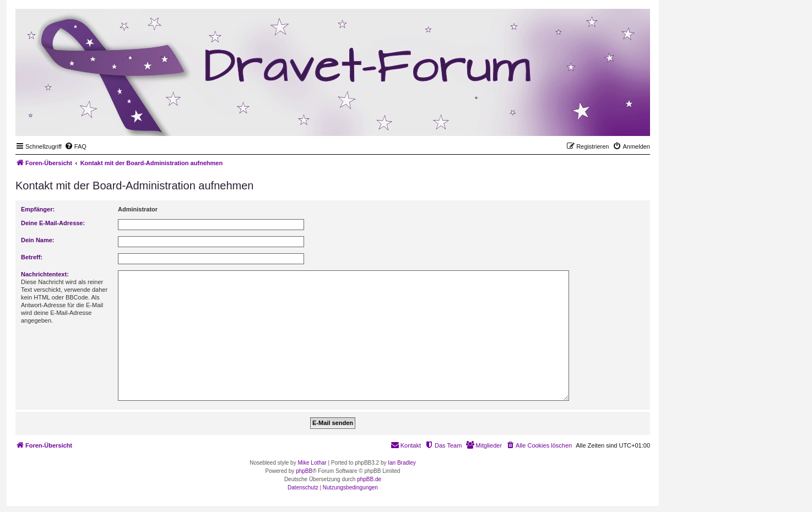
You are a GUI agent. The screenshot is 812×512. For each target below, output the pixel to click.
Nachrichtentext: (45, 274)
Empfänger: (38, 209)
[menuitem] (75, 146)
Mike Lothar (312, 463)
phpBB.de (369, 479)
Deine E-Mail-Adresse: (53, 223)
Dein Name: (38, 240)
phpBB (304, 471)
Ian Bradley (402, 463)
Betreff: (32, 257)
